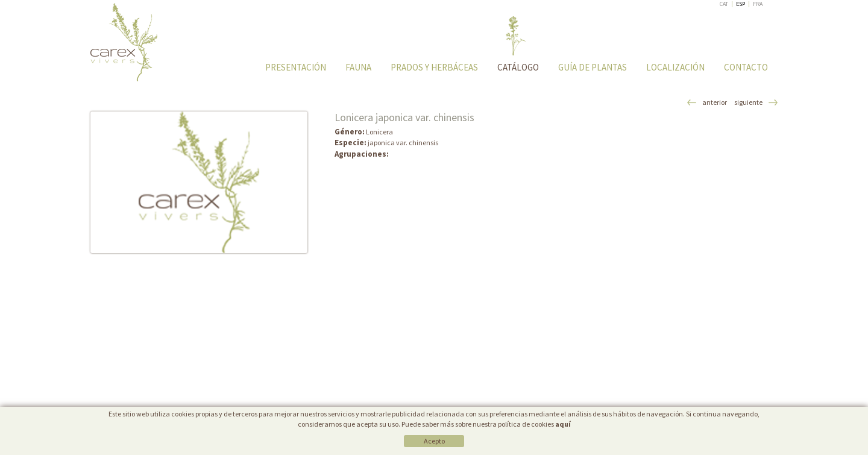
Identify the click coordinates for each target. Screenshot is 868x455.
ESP (741, 4)
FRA (758, 4)
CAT (724, 4)
